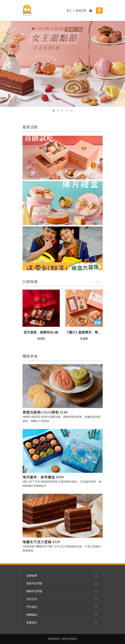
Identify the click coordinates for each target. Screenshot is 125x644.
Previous (94, 282)
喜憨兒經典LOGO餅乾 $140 (45, 412)
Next (101, 282)
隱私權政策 (54, 639)
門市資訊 (63, 607)
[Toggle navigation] (99, 10)
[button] (53, 111)
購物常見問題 (63, 591)
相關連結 (63, 615)
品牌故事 (63, 576)
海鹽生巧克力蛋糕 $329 (41, 542)
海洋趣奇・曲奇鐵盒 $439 (43, 477)
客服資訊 (63, 623)
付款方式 (63, 599)
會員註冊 (81, 11)
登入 (69, 11)
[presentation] (9, 68)
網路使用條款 (70, 639)
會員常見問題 (63, 584)
